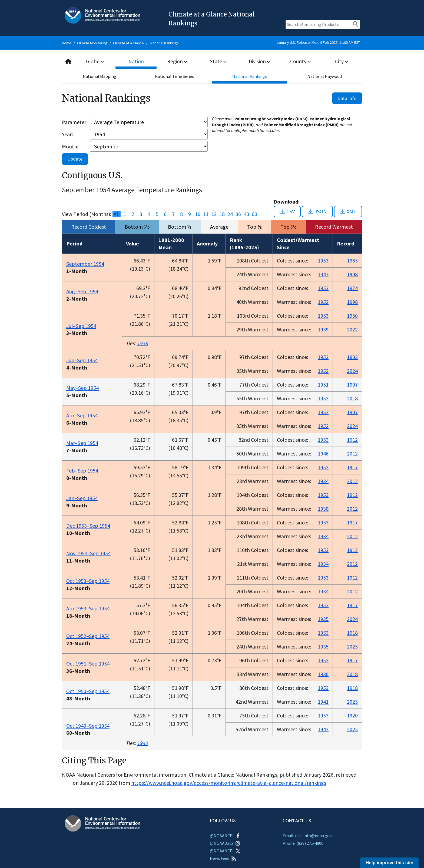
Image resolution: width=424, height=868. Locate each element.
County (300, 61)
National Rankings (165, 43)
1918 (352, 633)
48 (246, 214)
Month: (70, 146)
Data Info (347, 98)
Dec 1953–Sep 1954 (88, 526)
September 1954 (85, 264)
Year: (67, 134)
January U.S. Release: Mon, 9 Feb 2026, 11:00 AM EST (318, 42)
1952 (323, 302)
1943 (323, 729)
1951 (323, 385)
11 (206, 214)
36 (238, 214)
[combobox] (212, 61)
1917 (352, 467)
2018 (352, 398)
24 (230, 214)
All (117, 214)
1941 (323, 702)
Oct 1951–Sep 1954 (88, 664)
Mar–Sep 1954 (82, 443)
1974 (352, 288)
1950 (352, 316)
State (218, 61)
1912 (352, 440)
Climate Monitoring (92, 43)
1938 (143, 343)
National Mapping (100, 76)
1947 (323, 274)
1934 (323, 481)
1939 (323, 329)
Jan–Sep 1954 (82, 498)
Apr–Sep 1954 (82, 415)
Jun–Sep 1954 (82, 360)
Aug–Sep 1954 (82, 291)
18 (222, 214)
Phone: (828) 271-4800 (303, 843)
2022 (352, 329)
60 (254, 214)
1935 (323, 619)
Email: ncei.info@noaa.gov (307, 836)
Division (259, 61)
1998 (352, 274)
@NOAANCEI (225, 836)
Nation (136, 61)
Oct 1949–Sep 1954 (88, 726)
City (342, 61)
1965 (352, 260)
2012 (352, 453)
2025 (352, 646)
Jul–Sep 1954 (81, 326)
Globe (95, 61)
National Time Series (174, 76)
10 (198, 214)
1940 (143, 743)
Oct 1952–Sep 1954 (88, 636)
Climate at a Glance (128, 43)
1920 (352, 715)
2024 (352, 371)
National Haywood (325, 76)
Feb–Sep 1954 (82, 470)
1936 (323, 674)
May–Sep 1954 (82, 388)
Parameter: (75, 122)
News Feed (223, 858)
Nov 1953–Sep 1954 (88, 553)
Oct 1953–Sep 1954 (88, 581)
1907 (352, 385)
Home (67, 43)
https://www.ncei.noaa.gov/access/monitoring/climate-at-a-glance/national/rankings (229, 783)
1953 (323, 260)
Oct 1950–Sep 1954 (88, 691)
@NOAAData (225, 843)
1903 (352, 357)
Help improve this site (389, 863)
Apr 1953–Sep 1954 (88, 608)
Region (177, 61)
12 (214, 214)
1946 (323, 453)
